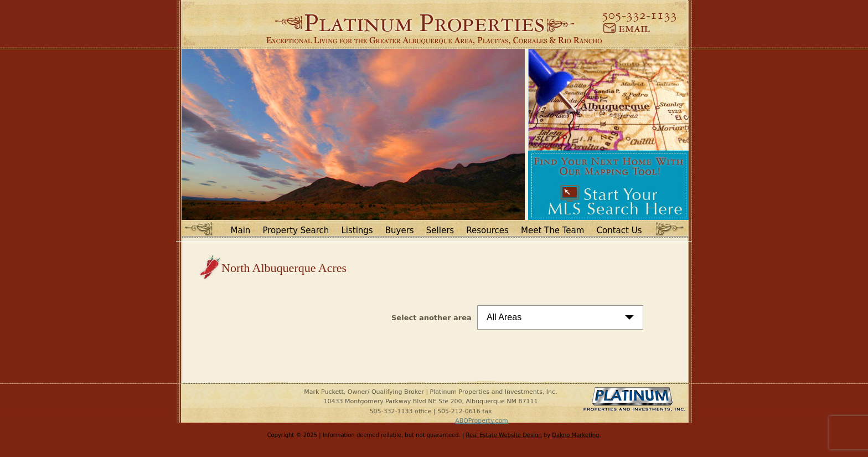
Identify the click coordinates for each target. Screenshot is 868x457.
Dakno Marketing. (576, 435)
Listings (357, 230)
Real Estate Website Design (504, 435)
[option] (353, 134)
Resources (487, 230)
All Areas (504, 317)
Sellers (440, 230)
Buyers (400, 230)
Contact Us (619, 230)
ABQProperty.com (482, 421)
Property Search (296, 230)
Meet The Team (552, 230)
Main (241, 230)
